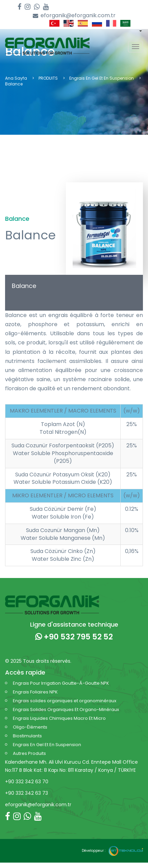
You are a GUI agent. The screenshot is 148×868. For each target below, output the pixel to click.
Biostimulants (27, 736)
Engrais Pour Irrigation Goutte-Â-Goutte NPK (61, 683)
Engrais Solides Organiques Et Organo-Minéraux (66, 709)
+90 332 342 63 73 (27, 793)
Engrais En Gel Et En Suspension (102, 78)
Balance (24, 286)
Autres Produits (29, 753)
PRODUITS (48, 78)
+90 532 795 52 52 (74, 637)
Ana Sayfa (16, 78)
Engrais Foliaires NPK (35, 692)
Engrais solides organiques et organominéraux (65, 701)
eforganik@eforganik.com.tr (74, 16)
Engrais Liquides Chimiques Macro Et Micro (59, 718)
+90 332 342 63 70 (27, 782)
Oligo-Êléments (30, 727)
